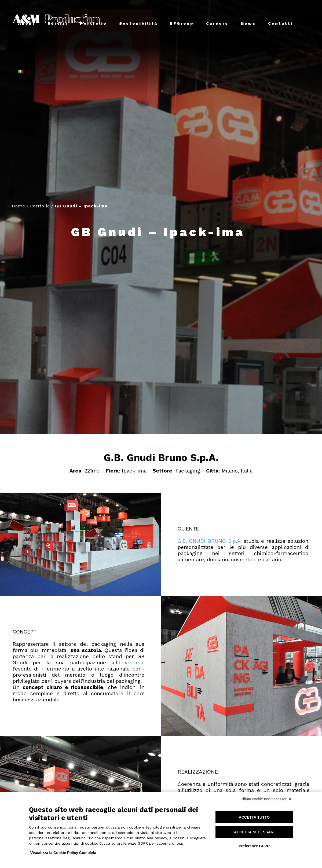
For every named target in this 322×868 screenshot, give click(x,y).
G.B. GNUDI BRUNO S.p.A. (210, 541)
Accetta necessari (254, 832)
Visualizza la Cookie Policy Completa (63, 853)
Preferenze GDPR (254, 846)
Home (19, 206)
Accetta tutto (254, 817)
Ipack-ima (131, 663)
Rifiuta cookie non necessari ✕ (266, 799)
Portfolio (40, 206)
